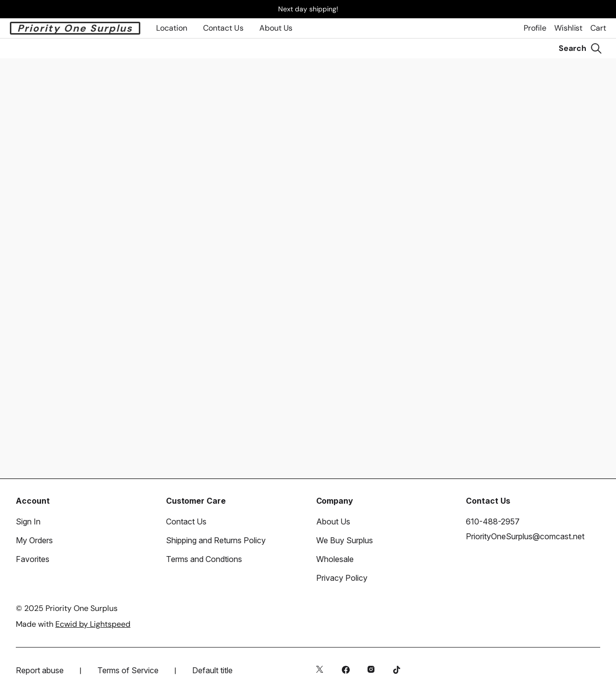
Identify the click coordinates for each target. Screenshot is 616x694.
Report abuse (40, 670)
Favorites (33, 559)
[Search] (580, 48)
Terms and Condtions (204, 559)
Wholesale (335, 559)
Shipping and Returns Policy (216, 540)
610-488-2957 (493, 521)
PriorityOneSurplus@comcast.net (525, 536)
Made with (73, 624)
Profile (535, 28)
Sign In (28, 521)
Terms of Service (128, 670)
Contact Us (186, 521)
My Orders (34, 540)
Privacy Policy (342, 578)
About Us (276, 28)
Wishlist (568, 28)
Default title (212, 670)
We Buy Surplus (345, 540)
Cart (598, 28)
